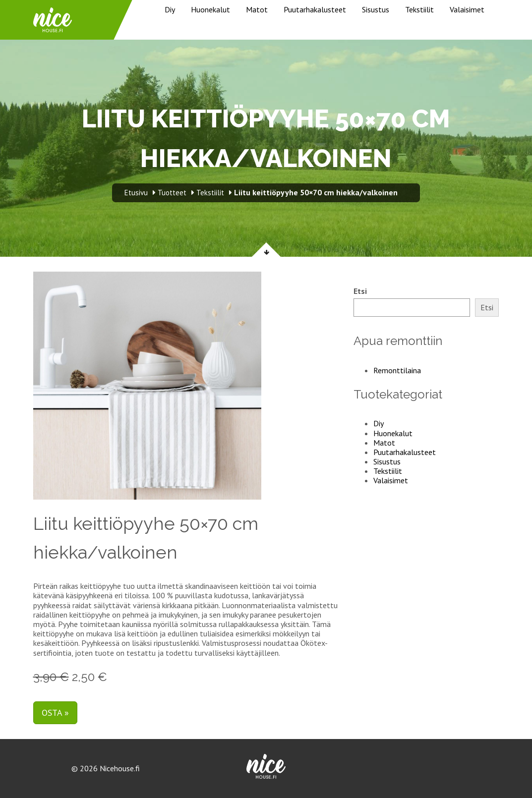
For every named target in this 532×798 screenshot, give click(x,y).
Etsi (360, 291)
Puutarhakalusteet (315, 9)
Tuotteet (172, 193)
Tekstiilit (419, 9)
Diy (170, 9)
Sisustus (376, 9)
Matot (257, 9)
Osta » (55, 712)
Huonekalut (210, 9)
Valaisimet (467, 9)
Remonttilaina (397, 370)
